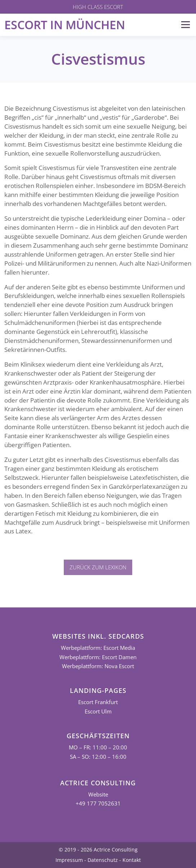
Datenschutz (103, 860)
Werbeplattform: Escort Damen (98, 657)
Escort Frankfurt (98, 702)
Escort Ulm (98, 711)
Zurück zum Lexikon (98, 567)
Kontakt (132, 860)
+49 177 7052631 (98, 803)
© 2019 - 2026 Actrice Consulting (98, 849)
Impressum (69, 860)
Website (98, 794)
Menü (185, 25)
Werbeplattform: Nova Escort (98, 666)
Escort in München (65, 25)
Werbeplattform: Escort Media (98, 648)
